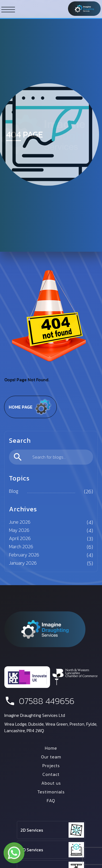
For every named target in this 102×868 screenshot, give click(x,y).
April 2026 (20, 538)
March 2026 (21, 546)
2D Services (32, 830)
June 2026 (20, 522)
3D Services (32, 850)
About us (51, 783)
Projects (51, 766)
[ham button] (8, 9)
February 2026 (24, 555)
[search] (51, 457)
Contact (51, 774)
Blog (14, 491)
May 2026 (19, 530)
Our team (51, 757)
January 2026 (23, 563)
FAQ (51, 800)
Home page (30, 407)
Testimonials (51, 792)
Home (51, 748)
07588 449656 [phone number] (39, 701)
